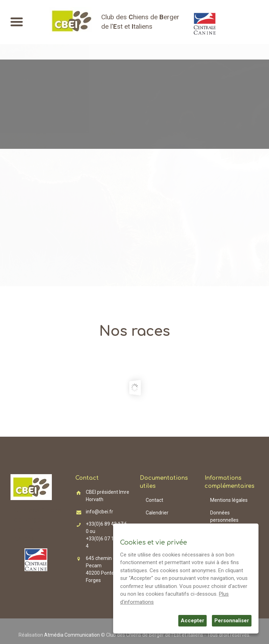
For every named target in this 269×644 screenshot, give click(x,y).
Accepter (192, 621)
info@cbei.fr (99, 512)
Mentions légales (229, 500)
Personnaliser (232, 621)
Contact (154, 500)
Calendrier (157, 513)
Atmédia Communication (72, 635)
